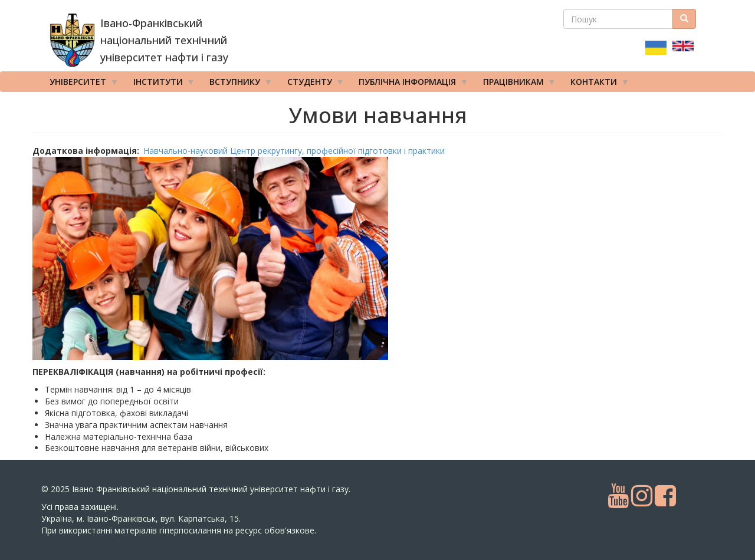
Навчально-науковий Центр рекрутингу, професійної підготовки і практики (294, 151)
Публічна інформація (409, 84)
